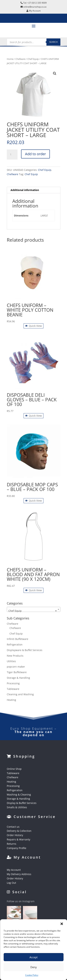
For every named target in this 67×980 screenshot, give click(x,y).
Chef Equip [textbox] (33, 611)
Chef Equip (33, 59)
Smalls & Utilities (17, 807)
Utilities (11, 661)
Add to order (35, 154)
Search (53, 42)
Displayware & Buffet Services (25, 650)
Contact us (13, 827)
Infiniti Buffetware (18, 639)
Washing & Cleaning (19, 795)
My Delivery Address (19, 874)
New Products (15, 656)
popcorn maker (16, 667)
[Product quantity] (12, 155)
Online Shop (14, 769)
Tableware (13, 689)
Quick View (33, 326)
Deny (34, 967)
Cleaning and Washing (20, 694)
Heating (11, 700)
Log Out (11, 883)
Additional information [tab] (25, 190)
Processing (13, 683)
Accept (33, 957)
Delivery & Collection (19, 831)
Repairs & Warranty (18, 839)
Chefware (20, 59)
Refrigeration (15, 645)
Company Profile (17, 848)
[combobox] (34, 609)
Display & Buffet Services (22, 803)
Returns (12, 844)
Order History (15, 835)
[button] (62, 924)
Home (10, 59)
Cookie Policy (32, 975)
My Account (14, 870)
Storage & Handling (18, 678)
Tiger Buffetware (17, 672)
